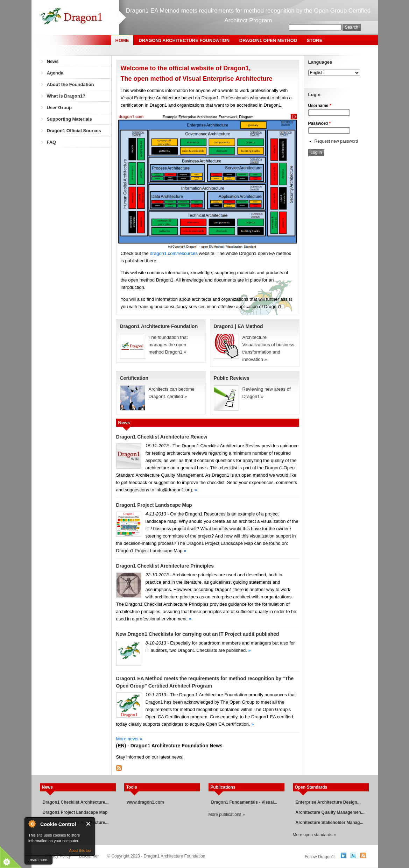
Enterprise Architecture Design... (328, 802)
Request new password (336, 141)
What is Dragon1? (66, 96)
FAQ (52, 142)
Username (320, 106)
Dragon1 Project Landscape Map (154, 505)
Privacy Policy (58, 856)
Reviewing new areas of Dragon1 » (255, 387)
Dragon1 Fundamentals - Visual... (244, 802)
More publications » (227, 814)
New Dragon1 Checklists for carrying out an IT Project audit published (198, 634)
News (53, 61)
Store (315, 40)
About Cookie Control (32, 824)
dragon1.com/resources (174, 253)
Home (122, 40)
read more (38, 860)
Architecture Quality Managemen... (330, 812)
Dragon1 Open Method (268, 40)
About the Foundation (70, 84)
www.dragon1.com (146, 802)
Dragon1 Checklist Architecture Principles (165, 566)
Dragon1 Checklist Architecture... (76, 802)
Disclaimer (89, 856)
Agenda (55, 73)
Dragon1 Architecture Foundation (184, 40)
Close (89, 824)
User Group (59, 108)
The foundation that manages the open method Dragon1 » (168, 345)
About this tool (80, 851)
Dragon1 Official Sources (74, 131)
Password (320, 123)
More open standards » (314, 835)
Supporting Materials (69, 119)
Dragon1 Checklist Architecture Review (162, 437)
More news (129, 739)
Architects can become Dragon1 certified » (161, 387)
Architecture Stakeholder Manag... (330, 823)
